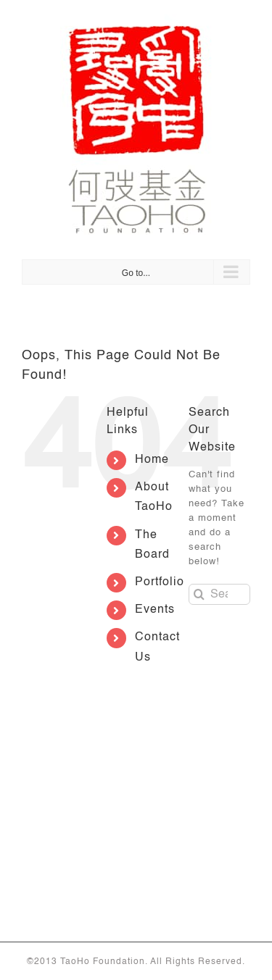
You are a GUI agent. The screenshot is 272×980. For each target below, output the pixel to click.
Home (152, 460)
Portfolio (160, 582)
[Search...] (219, 594)
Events (155, 610)
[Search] (199, 594)
